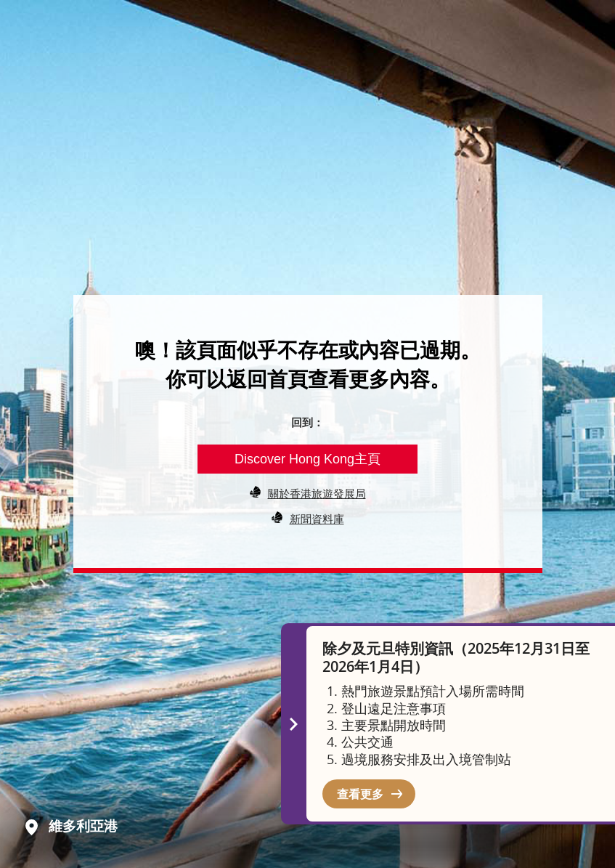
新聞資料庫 (317, 519)
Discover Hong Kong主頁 (307, 459)
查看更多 (360, 794)
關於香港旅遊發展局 (317, 493)
